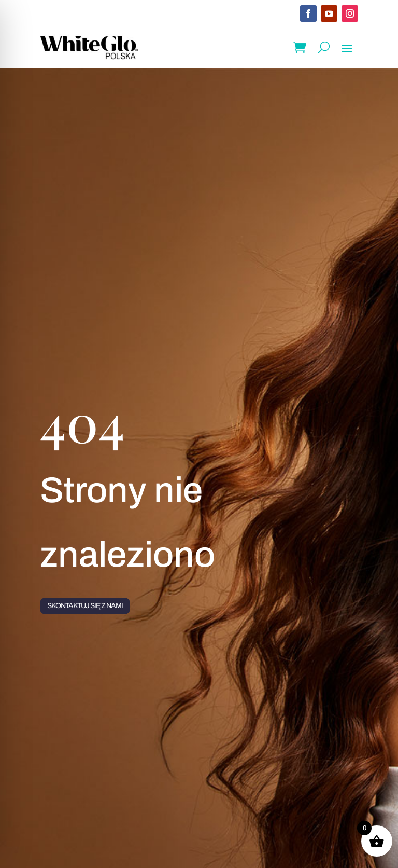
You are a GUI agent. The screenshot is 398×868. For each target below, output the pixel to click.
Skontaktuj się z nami (85, 606)
